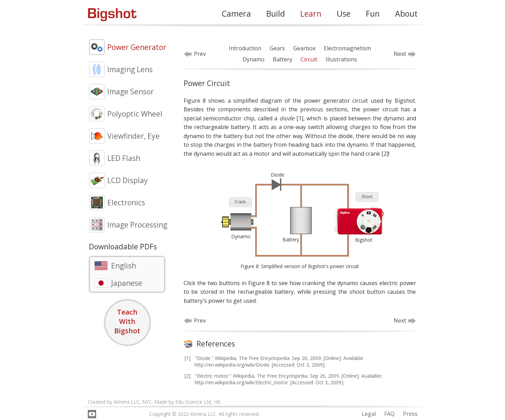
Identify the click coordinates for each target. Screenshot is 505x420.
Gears (277, 48)
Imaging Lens (130, 69)
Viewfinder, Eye (133, 136)
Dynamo (254, 59)
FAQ (389, 414)
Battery (283, 59)
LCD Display (128, 180)
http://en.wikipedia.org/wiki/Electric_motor (241, 382)
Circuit (309, 59)
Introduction (245, 48)
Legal (369, 414)
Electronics (126, 203)
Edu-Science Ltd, (194, 402)
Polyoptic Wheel (135, 114)
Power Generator (137, 47)
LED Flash (124, 158)
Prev (200, 54)
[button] (240, 202)
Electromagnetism (347, 48)
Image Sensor (131, 92)
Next (400, 54)
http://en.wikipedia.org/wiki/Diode (232, 365)
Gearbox (304, 48)
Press (410, 414)
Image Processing (137, 225)
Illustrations (341, 59)
